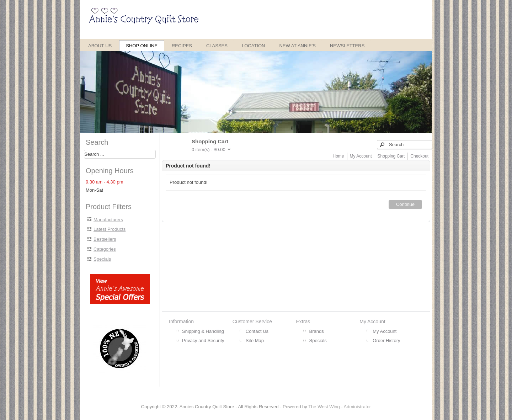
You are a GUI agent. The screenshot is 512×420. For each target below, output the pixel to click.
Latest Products (110, 229)
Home (338, 156)
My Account (361, 156)
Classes (217, 46)
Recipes (182, 46)
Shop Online (142, 46)
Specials (102, 259)
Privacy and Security (203, 341)
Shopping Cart (391, 156)
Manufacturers (108, 220)
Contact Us (257, 331)
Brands (317, 331)
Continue (405, 204)
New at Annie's (297, 46)
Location (254, 46)
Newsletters (347, 46)
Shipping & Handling (203, 331)
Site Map (255, 341)
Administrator (358, 407)
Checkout (419, 156)
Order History (386, 341)
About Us (100, 46)
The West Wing (324, 407)
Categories (105, 249)
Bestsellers (105, 239)
